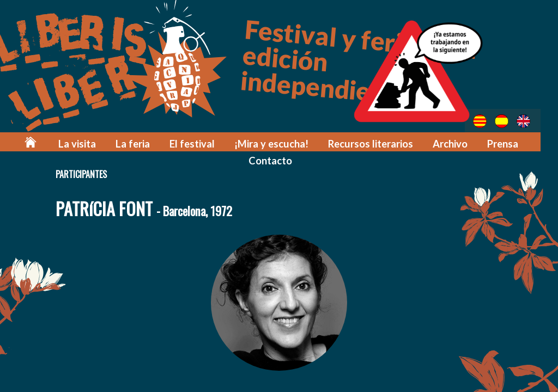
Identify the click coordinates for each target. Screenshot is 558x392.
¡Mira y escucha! (279, 142)
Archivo (451, 142)
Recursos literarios (374, 142)
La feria (147, 142)
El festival (204, 142)
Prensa (503, 142)
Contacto (279, 159)
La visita (94, 142)
